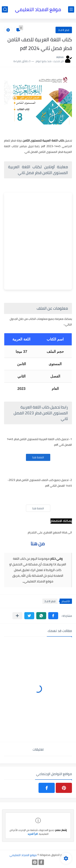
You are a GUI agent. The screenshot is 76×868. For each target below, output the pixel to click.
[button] (53, 616)
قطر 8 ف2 (64, 30)
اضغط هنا (38, 457)
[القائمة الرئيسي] (71, 9)
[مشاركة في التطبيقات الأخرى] (17, 616)
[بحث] (5, 9)
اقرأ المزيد (33, 834)
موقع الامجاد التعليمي (38, 9)
